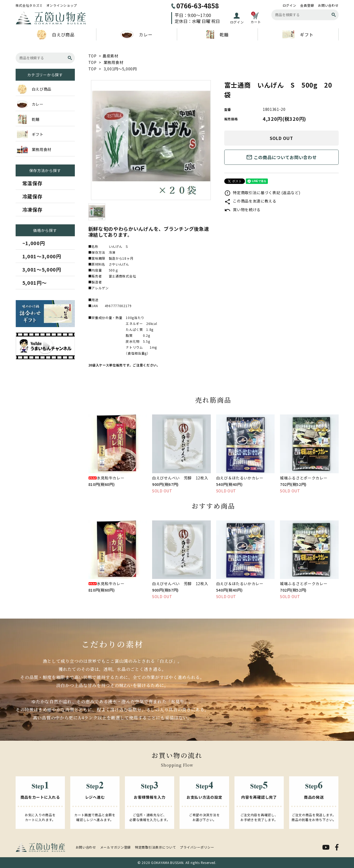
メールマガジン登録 (115, 847)
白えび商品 (56, 35)
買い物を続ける (243, 210)
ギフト (298, 34)
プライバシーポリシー (197, 847)
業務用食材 (114, 62)
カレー (136, 35)
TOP (92, 56)
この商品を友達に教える (250, 201)
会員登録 (307, 5)
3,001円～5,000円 (120, 69)
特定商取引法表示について (155, 847)
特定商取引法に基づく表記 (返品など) (262, 193)
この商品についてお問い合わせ (281, 157)
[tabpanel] (151, 140)
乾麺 (217, 35)
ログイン (290, 5)
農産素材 (111, 56)
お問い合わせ (328, 5)
